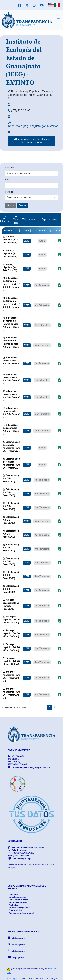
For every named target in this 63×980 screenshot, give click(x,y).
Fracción (9, 168)
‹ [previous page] (45, 707)
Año (7, 180)
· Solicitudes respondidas (19, 908)
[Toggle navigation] (58, 20)
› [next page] (59, 707)
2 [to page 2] (54, 707)
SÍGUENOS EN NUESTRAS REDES (23, 932)
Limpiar (11, 205)
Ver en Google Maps (19, 859)
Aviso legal (12, 979)
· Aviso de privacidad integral (21, 913)
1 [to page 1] (50, 707)
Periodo (9, 192)
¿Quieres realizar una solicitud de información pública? (32, 141)
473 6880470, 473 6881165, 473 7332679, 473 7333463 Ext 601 (17, 760)
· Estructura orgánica (17, 897)
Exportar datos (50, 219)
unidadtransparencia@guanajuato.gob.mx (29, 767)
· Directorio (13, 895)
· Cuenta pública (15, 911)
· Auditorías (13, 905)
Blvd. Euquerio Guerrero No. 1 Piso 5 (26, 853)
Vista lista (16, 219)
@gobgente (16, 957)
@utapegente (16, 938)
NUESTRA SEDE (15, 841)
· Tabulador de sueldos (18, 900)
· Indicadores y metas (17, 902)
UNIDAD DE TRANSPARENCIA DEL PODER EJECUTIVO (27, 887)
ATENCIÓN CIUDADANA (19, 750)
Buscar (22, 205)
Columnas (29, 219)
